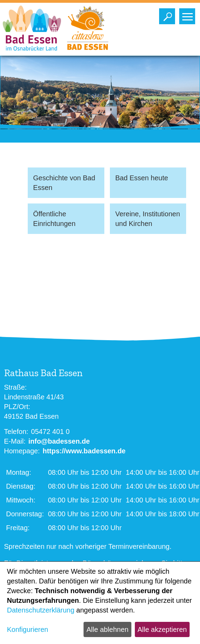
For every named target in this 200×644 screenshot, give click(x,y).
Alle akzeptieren (162, 629)
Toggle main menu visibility (189, 15)
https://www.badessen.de (84, 451)
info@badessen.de (59, 441)
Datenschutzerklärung (41, 610)
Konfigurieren (28, 629)
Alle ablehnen (107, 629)
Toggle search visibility (169, 15)
